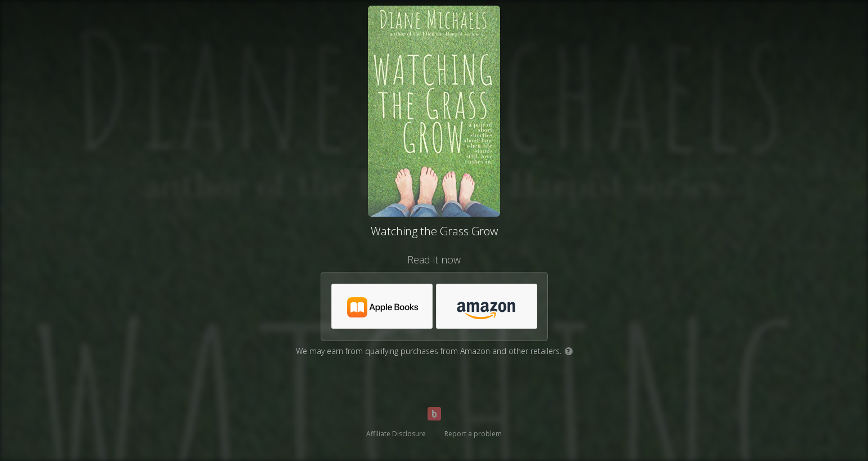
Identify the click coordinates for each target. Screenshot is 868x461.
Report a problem (473, 434)
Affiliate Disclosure (396, 434)
